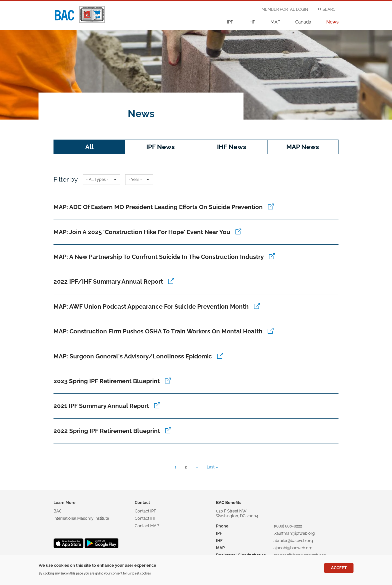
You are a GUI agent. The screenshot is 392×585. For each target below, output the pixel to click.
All (89, 147)
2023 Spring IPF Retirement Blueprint (107, 381)
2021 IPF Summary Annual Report (101, 406)
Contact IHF (146, 518)
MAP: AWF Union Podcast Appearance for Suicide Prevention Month (151, 307)
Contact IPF (145, 511)
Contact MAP (147, 526)
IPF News (160, 147)
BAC (58, 511)
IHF (252, 22)
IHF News (232, 147)
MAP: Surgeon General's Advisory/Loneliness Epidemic (133, 356)
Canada (303, 22)
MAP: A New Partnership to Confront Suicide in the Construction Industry (159, 257)
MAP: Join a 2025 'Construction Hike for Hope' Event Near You (142, 232)
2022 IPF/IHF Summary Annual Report (108, 281)
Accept (339, 568)
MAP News (303, 147)
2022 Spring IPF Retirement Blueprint (107, 431)
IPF (230, 22)
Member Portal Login (285, 10)
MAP (275, 22)
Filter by (66, 179)
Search (330, 10)
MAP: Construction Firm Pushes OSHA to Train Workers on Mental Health (158, 331)
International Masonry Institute (81, 518)
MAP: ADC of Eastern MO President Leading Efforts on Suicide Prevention (158, 207)
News (332, 22)
